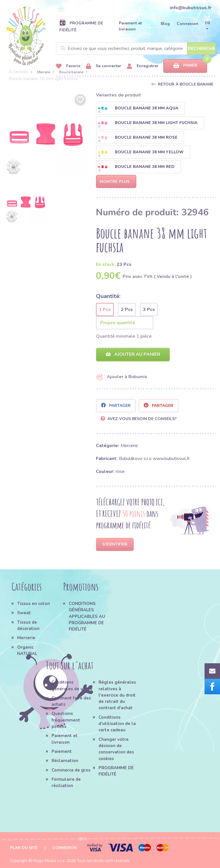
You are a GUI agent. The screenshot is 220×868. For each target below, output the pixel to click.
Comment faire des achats (71, 701)
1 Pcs (105, 310)
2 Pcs (127, 310)
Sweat (24, 613)
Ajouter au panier (133, 354)
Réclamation (65, 761)
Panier (185, 66)
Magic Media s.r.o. (49, 861)
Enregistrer (143, 66)
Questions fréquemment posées (66, 720)
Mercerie (44, 72)
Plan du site (24, 848)
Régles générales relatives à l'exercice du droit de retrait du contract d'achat (117, 695)
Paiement (62, 751)
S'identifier (115, 544)
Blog (165, 24)
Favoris (68, 66)
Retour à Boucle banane (186, 84)
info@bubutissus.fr (191, 8)
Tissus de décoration (28, 625)
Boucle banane (71, 72)
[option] (46, 134)
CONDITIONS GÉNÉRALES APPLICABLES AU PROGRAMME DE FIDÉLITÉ (87, 616)
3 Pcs (149, 310)
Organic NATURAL (27, 650)
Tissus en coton (34, 604)
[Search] (136, 49)
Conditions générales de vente (72, 685)
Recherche (202, 49)
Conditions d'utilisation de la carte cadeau (117, 724)
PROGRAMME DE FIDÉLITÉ (81, 26)
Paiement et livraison (130, 26)
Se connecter (104, 66)
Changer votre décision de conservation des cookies (116, 749)
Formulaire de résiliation (66, 782)
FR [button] (208, 23)
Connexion (187, 24)
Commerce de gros (71, 770)
